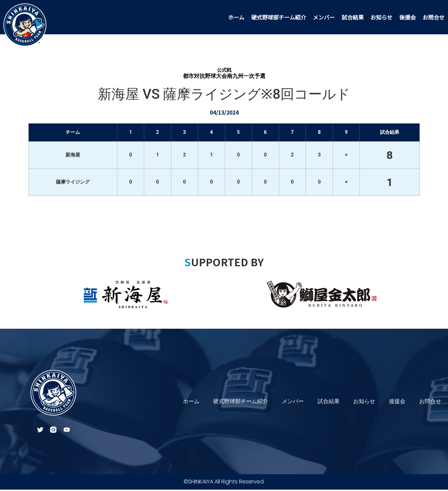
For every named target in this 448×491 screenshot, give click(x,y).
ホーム (236, 17)
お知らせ (381, 17)
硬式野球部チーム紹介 (279, 17)
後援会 (407, 17)
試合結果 (353, 17)
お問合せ (434, 17)
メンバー (324, 17)
